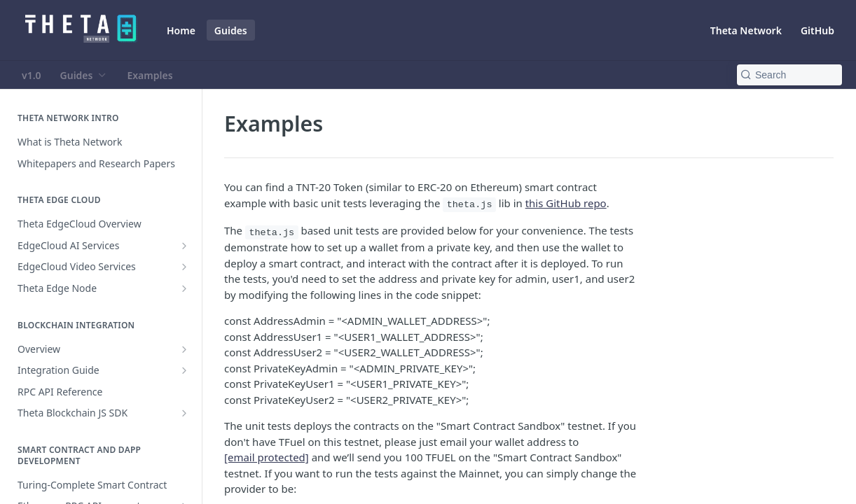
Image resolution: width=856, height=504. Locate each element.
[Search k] (789, 75)
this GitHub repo (566, 203)
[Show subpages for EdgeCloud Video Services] (184, 267)
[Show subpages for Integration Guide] (184, 370)
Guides (231, 30)
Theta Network (746, 30)
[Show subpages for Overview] (184, 349)
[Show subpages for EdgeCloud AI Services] (184, 246)
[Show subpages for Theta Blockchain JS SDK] (184, 413)
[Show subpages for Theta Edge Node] (184, 288)
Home (181, 30)
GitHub (817, 30)
